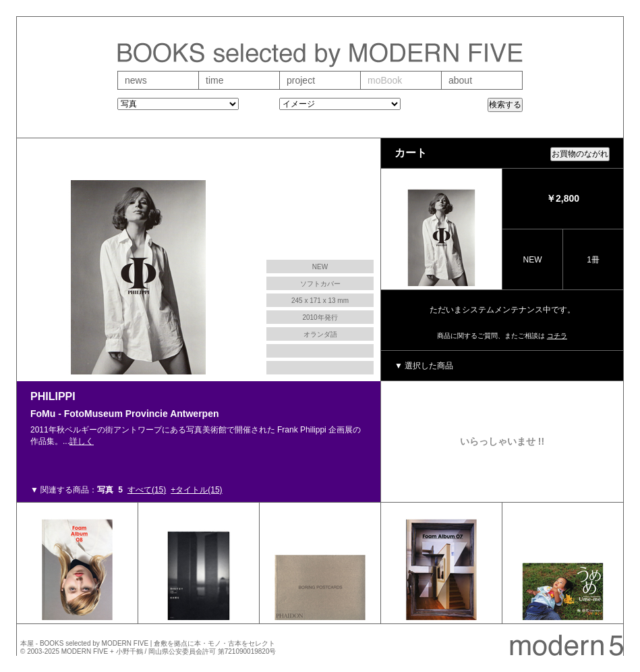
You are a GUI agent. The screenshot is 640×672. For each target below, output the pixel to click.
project (301, 80)
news (136, 80)
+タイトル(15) (196, 490)
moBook (385, 80)
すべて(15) (147, 490)
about (460, 80)
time (214, 80)
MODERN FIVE (85, 651)
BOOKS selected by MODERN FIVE (94, 643)
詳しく (82, 441)
